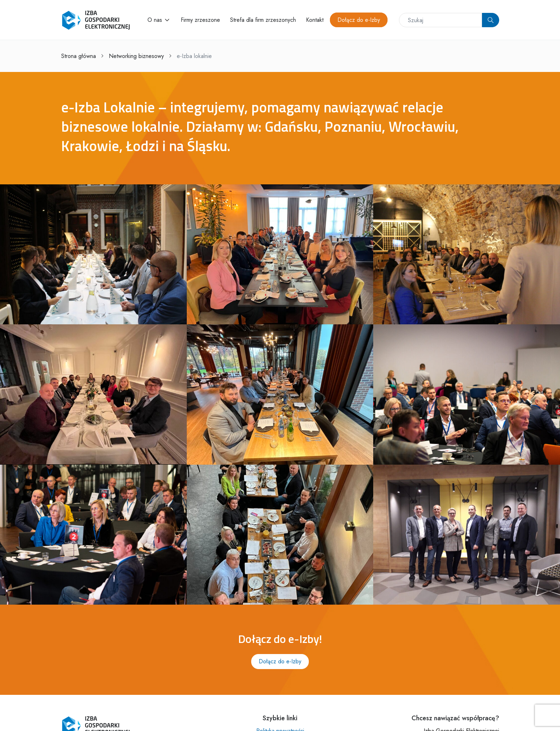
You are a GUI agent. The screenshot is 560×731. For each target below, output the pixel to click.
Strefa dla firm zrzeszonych (263, 20)
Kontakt (315, 20)
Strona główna (79, 56)
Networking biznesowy (136, 56)
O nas (155, 20)
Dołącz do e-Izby (359, 20)
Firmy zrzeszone (200, 20)
